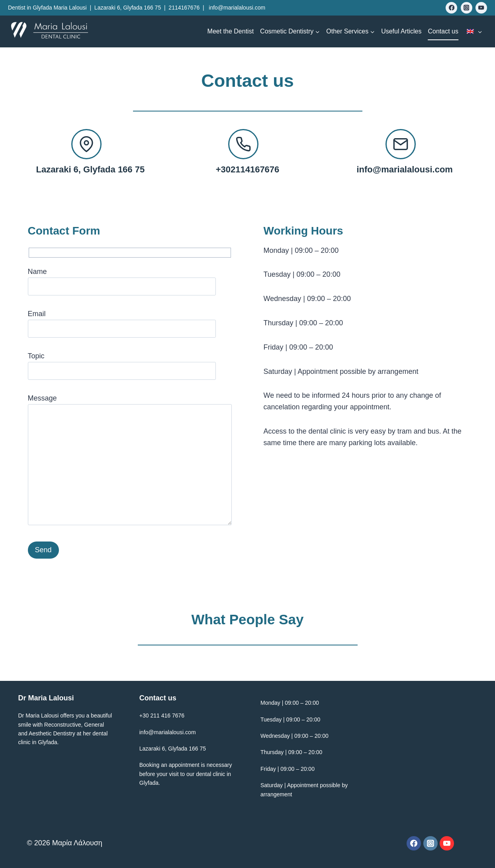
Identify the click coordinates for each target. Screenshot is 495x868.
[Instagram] (467, 8)
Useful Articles (401, 31)
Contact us (443, 31)
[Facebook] (451, 8)
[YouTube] (481, 8)
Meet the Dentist (231, 31)
